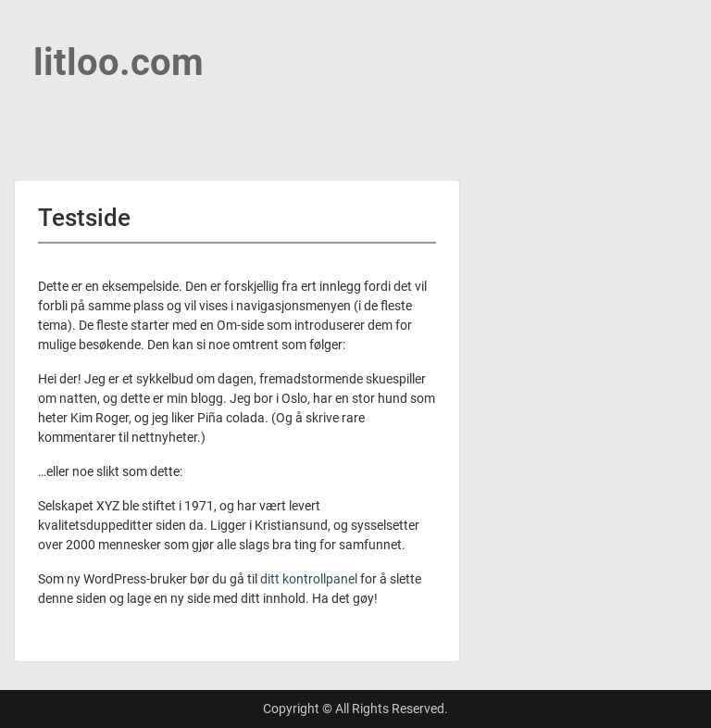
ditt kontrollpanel (309, 579)
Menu (33, 31)
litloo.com (118, 63)
